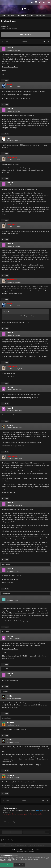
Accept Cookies (7, 865)
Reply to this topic (25, 34)
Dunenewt (10, 723)
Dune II (15, 28)
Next (45, 41)
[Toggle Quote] (4, 311)
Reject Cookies (19, 865)
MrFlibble (10, 425)
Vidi (8, 598)
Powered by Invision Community (26, 852)
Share (12, 832)
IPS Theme (15, 850)
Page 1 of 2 (26, 41)
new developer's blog (25, 747)
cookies (11, 858)
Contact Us (30, 850)
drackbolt (6, 26)
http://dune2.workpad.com (10, 67)
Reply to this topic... (11, 822)
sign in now (39, 810)
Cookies (37, 850)
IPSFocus (22, 850)
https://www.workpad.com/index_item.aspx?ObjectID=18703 (20, 398)
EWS (8, 138)
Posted (14, 50)
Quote (7, 80)
